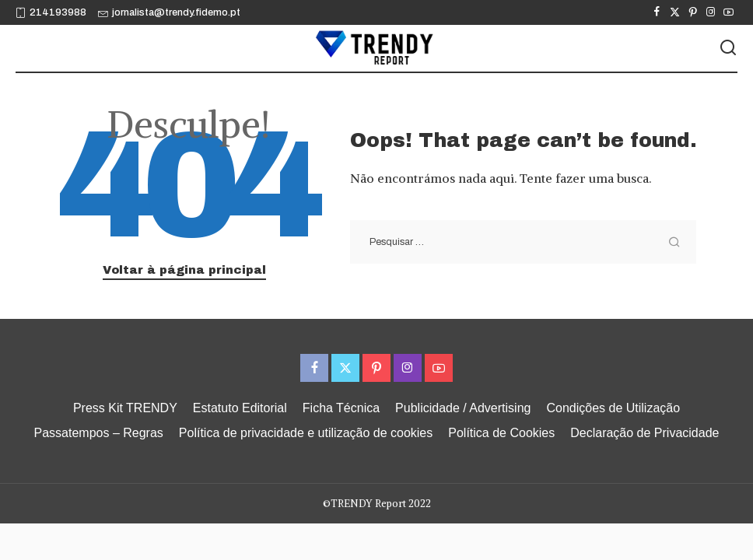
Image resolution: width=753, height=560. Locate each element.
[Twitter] (675, 12)
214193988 (51, 12)
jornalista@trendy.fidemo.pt (169, 12)
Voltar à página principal (184, 270)
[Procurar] (728, 48)
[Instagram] (711, 12)
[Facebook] (657, 12)
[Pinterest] (693, 12)
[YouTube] (728, 12)
